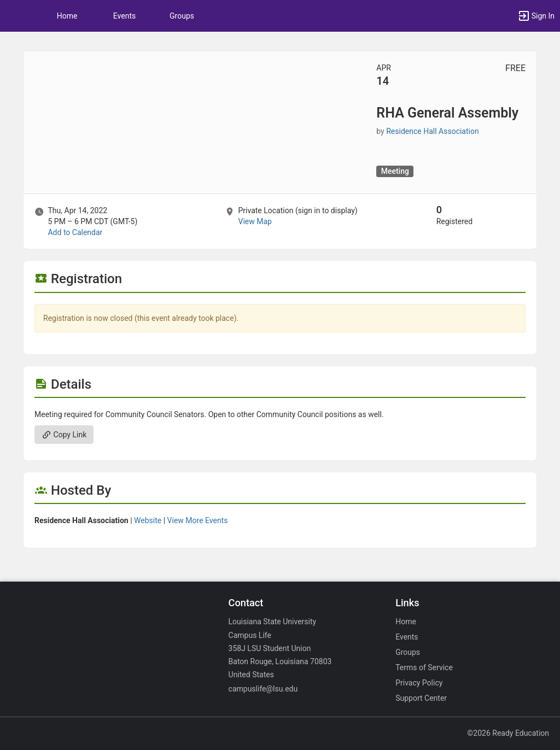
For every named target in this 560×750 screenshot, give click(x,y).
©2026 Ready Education (508, 733)
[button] (14, 16)
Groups (182, 16)
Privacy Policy (419, 683)
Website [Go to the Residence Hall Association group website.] (148, 520)
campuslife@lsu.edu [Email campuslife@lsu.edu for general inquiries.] (263, 689)
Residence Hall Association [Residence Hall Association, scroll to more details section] (432, 131)
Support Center (421, 698)
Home (406, 622)
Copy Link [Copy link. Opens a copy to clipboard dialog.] (64, 435)
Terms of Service (424, 667)
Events (124, 16)
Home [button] (67, 16)
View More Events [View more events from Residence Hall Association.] (198, 520)
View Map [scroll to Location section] (255, 221)
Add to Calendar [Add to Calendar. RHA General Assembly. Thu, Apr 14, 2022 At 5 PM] (75, 232)
